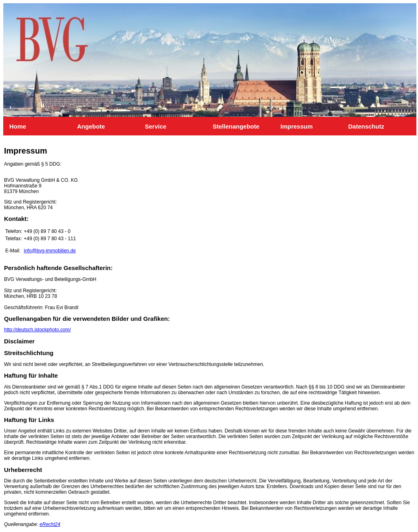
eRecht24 (50, 524)
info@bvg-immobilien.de (50, 251)
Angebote (80, 126)
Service (148, 126)
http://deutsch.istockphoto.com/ (37, 330)
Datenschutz (352, 126)
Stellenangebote (216, 126)
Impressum (284, 126)
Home (13, 126)
